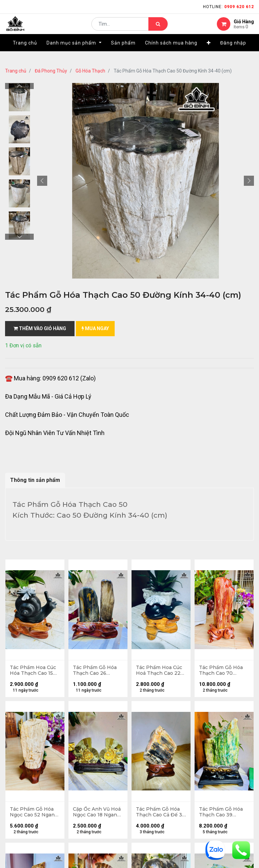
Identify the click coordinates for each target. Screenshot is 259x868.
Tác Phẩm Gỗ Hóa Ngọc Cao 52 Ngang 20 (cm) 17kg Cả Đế (34, 814)
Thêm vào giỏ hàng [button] (40, 328)
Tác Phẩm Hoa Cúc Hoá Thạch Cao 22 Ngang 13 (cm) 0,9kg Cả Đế (160, 671)
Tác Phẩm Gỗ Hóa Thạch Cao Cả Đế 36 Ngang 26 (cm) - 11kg (160, 814)
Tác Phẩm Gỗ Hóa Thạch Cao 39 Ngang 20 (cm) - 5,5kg (222, 814)
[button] (209, 53)
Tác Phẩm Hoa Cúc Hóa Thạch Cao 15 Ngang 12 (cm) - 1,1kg (34, 671)
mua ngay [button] (95, 328)
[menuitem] (25, 53)
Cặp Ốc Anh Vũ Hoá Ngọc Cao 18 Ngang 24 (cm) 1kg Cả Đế (97, 814)
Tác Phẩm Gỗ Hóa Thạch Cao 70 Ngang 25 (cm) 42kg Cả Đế (224, 671)
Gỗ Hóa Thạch (90, 71)
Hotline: (228, 7)
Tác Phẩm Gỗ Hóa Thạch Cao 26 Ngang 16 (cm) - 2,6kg (95, 671)
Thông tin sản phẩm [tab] (35, 480)
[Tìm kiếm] (158, 29)
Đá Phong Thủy (51, 71)
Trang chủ (16, 71)
